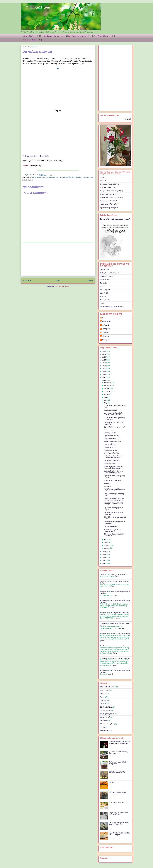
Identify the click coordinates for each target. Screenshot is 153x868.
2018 (104, 374)
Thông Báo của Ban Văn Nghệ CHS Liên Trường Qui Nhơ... (114, 499)
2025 (104, 354)
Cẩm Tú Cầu (104, 293)
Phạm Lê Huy (107, 321)
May (106, 403)
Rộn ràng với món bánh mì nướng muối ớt (113, 530)
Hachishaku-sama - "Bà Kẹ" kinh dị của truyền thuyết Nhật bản (120, 743)
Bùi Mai (103, 727)
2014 (104, 555)
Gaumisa (103, 704)
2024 (104, 357)
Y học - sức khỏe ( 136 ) (108, 187)
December (108, 383)
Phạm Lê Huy (105, 280)
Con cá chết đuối (109, 444)
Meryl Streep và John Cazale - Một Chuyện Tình (119, 814)
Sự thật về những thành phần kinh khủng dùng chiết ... (113, 472)
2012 (104, 560)
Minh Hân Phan (105, 300)
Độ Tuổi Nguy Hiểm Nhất (117, 772)
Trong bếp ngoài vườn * (80, 36)
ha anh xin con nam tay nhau (120, 634)
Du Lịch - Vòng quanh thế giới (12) (112, 191)
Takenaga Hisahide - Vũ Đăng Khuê (112, 307)
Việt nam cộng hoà (87, 177)
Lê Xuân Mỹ (104, 720)
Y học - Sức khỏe (103, 36)
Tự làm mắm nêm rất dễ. (112, 461)
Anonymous (104, 592)
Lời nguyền (107, 486)
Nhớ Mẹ (106, 483)
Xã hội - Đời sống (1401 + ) (109, 194)
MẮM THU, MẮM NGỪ (111, 453)
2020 (104, 369)
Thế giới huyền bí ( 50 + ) (108, 201)
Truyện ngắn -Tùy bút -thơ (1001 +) (112, 198)
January (107, 548)
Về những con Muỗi (110, 433)
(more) (117, 576)
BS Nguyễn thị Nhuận (107, 714)
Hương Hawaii (105, 731)
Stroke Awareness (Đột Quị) (113, 441)
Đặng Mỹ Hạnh (105, 717)
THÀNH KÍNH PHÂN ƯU (112, 463)
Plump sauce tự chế (110, 450)
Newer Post (27, 281)
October (107, 388)
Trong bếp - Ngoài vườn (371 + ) (111, 184)
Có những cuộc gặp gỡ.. (117, 803)
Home (58, 281)
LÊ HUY (103, 694)
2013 (104, 557)
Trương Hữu (106, 329)
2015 (104, 552)
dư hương (33, 177)
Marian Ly (40, 177)
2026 (104, 351)
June (106, 400)
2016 (104, 380)
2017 (104, 377)
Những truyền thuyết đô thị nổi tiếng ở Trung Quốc (119, 824)
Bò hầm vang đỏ (109, 430)
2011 (104, 563)
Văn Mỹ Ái (106, 336)
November (108, 386)
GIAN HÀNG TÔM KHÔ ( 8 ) (110, 204)
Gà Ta (104, 318)
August (107, 394)
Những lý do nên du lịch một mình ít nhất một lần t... (113, 457)
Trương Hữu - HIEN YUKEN (109, 273)
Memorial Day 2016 (110, 410)
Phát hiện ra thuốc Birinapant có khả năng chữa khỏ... (114, 490)
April (106, 539)
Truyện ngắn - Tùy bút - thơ (53, 36)
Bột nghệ (112, 782)
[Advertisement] (58, 259)
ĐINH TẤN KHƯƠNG (107, 276)
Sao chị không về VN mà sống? (114, 427)
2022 (104, 363)
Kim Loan (103, 296)
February (107, 545)
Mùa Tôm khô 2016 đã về (112, 480)
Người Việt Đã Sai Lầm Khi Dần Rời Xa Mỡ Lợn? (119, 834)
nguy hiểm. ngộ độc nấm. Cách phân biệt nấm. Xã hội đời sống (62, 177)
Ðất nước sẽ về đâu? (111, 526)
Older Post (90, 281)
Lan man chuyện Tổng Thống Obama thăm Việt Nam (114, 414)
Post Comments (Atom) (62, 286)
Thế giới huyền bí (30, 40)
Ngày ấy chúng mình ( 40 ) (109, 208)
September (108, 391)
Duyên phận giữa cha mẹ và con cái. (115, 219)
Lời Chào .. (104, 181)
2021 (104, 366)
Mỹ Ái (102, 286)
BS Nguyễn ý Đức (106, 707)
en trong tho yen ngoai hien (119, 574)
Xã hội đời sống (29, 36)
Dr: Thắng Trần (105, 290)
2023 (104, 360)
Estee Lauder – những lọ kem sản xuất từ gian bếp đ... (114, 467)
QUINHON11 (105, 270)
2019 (104, 372)
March (107, 542)
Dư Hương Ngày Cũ (110, 447)
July (106, 397)
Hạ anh (103, 303)
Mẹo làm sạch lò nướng (112, 436)
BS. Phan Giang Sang (107, 724)
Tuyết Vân (104, 283)
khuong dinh (106, 340)
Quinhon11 (31, 175)
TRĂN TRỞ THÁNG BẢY (112, 439)
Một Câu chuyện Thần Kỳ (117, 792)
